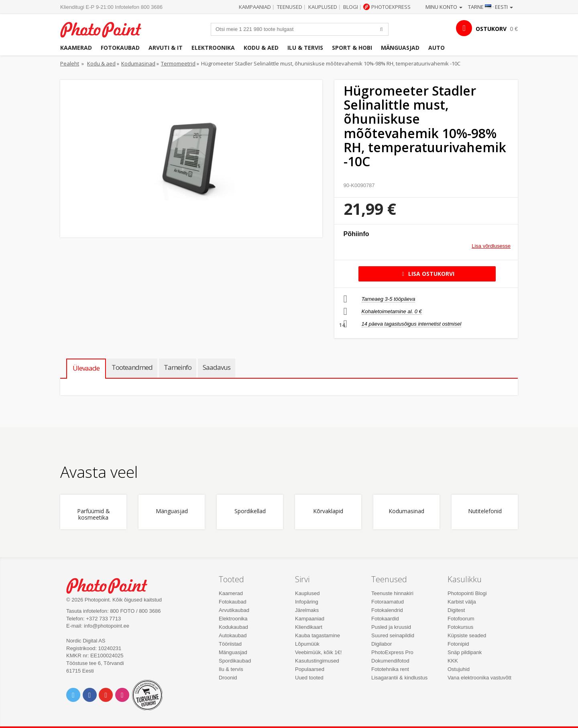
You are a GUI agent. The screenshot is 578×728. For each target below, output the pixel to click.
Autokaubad (233, 635)
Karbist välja (462, 602)
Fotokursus (460, 627)
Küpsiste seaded (467, 635)
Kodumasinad (138, 63)
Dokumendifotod (390, 661)
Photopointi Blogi (467, 593)
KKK (453, 661)
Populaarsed (310, 669)
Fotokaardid (385, 619)
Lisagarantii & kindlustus (399, 678)
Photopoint (106, 29)
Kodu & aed (261, 48)
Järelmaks (307, 610)
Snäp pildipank (465, 652)
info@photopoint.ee (107, 626)
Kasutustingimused (317, 661)
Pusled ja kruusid (391, 627)
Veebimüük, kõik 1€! (318, 652)
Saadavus (217, 367)
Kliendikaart (309, 627)
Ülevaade (86, 368)
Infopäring (307, 602)
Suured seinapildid (393, 635)
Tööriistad (230, 644)
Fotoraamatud (388, 602)
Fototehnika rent (390, 669)
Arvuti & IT (166, 48)
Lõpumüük (307, 644)
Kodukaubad (233, 627)
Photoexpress (391, 7)
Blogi (351, 7)
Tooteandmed (132, 367)
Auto (437, 48)
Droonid (228, 678)
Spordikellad (250, 511)
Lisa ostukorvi (427, 274)
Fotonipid (458, 644)
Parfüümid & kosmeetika (94, 514)
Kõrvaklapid (328, 511)
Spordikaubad (235, 661)
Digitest (456, 610)
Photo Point (112, 585)
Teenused (290, 7)
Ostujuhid (459, 669)
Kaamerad (76, 48)
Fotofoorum (461, 619)
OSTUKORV (491, 29)
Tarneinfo (178, 367)
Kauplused (323, 7)
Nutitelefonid (485, 511)
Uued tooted (309, 678)
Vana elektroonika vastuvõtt (479, 678)
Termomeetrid (178, 63)
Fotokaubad (120, 48)
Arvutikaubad (234, 610)
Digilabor (382, 644)
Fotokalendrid (387, 610)
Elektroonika (213, 48)
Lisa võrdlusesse (491, 246)
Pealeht (70, 63)
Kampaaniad (255, 7)
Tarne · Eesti (490, 7)
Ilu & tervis (305, 48)
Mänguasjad (400, 48)
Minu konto (444, 7)
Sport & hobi (352, 48)
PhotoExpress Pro (392, 652)
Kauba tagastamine (317, 635)
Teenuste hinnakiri (392, 593)
